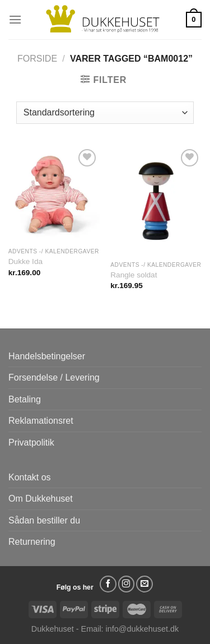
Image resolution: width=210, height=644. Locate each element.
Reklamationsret (41, 421)
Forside (37, 59)
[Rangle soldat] (156, 201)
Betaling (25, 399)
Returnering (32, 542)
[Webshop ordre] (105, 113)
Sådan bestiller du (44, 520)
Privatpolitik (31, 443)
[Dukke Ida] (54, 194)
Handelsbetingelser (47, 356)
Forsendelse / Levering (54, 377)
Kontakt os (30, 477)
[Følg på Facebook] (108, 584)
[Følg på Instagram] (127, 584)
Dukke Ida (25, 261)
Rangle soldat (134, 275)
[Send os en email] (144, 584)
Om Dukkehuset (41, 499)
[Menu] (15, 19)
